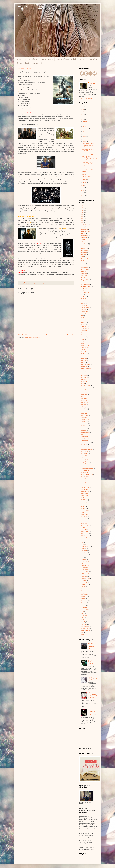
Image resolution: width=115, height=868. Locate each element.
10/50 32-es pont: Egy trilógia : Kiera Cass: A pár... (89, 164)
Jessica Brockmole (86, 392)
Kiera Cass (84, 430)
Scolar (82, 557)
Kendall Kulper (85, 426)
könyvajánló (84, 624)
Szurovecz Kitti (85, 572)
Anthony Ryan (84, 248)
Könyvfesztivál (85, 441)
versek (82, 633)
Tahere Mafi (84, 576)
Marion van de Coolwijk (87, 474)
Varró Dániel (84, 607)
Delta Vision (84, 322)
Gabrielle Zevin (85, 346)
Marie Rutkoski (85, 472)
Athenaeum (84, 252)
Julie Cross (84, 405)
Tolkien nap (84, 591)
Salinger (83, 544)
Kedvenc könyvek (85, 420)
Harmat (83, 356)
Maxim (83, 481)
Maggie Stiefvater (85, 462)
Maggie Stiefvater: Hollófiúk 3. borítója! (91, 663)
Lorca (82, 458)
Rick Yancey (84, 530)
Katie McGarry (85, 415)
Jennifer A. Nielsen (86, 386)
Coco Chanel (84, 305)
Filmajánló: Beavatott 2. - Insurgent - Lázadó (89, 169)
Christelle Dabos (85, 301)
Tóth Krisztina (84, 601)
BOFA (82, 257)
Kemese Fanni (84, 424)
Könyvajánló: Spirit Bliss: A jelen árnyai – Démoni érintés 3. (93, 712)
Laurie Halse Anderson (87, 449)
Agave (82, 227)
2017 (83, 114)
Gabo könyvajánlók (47, 59)
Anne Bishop (84, 246)
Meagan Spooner (85, 483)
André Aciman (84, 238)
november (85, 124)
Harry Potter (84, 358)
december (85, 121)
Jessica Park (84, 394)
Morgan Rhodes (85, 491)
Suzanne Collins (85, 566)
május (84, 139)
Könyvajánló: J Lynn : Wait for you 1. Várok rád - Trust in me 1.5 (92, 695)
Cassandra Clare (85, 293)
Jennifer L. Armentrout (87, 388)
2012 (83, 190)
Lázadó (41, 284)
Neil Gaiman (84, 498)
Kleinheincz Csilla (85, 432)
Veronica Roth (46, 284)
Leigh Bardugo (85, 451)
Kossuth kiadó (84, 436)
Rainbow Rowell (85, 525)
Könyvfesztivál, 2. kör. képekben (88, 150)
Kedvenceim (83, 59)
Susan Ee (83, 563)
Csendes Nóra (84, 314)
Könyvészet (84, 445)
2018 (83, 112)
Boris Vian (84, 278)
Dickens (83, 324)
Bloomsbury (84, 274)
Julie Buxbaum (85, 403)
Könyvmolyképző (85, 443)
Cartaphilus (84, 290)
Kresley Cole (84, 439)
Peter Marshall (84, 517)
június (84, 137)
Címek (27, 63)
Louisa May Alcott (86, 460)
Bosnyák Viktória (85, 280)
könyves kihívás (85, 626)
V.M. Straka (84, 603)
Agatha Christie (85, 225)
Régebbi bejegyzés (69, 334)
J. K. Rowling (84, 377)
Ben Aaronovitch (85, 261)
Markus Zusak (84, 477)
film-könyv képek (85, 620)
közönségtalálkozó (85, 628)
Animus (83, 242)
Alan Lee (83, 233)
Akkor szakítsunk (85, 231)
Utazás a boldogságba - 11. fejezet (93, 679)
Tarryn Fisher (84, 582)
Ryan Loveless (84, 538)
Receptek (83, 527)
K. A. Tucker (84, 411)
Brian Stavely (84, 282)
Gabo (82, 343)
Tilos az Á (83, 587)
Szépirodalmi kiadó (86, 574)
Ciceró (82, 303)
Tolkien (83, 589)
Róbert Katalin (85, 540)
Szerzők (19, 63)
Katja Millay (84, 417)
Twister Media (84, 597)
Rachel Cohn (84, 523)
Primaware (84, 521)
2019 (83, 109)
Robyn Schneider (85, 536)
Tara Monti (84, 580)
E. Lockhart (84, 331)
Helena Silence (85, 360)
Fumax (83, 341)
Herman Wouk (84, 367)
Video (82, 614)
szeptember (86, 129)
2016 (83, 117)
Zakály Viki (84, 616)
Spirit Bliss (84, 559)
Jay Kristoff (84, 381)
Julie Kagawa (84, 407)
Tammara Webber (85, 578)
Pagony (83, 513)
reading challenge (85, 630)
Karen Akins (84, 413)
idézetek (83, 622)
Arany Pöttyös (84, 250)
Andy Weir (84, 240)
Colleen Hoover (85, 307)
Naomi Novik (84, 496)
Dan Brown (84, 318)
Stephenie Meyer (85, 561)
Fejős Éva (83, 337)
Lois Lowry (84, 455)
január (84, 182)
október (85, 126)
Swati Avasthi (84, 568)
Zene (82, 618)
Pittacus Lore (84, 519)
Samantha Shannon (86, 546)
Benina (83, 263)
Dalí (82, 316)
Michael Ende (84, 485)
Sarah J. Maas (84, 555)
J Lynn (83, 373)
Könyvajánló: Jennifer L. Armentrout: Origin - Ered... (89, 145)
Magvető (83, 466)
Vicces (82, 611)
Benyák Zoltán (85, 269)
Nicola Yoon (84, 500)
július (84, 134)
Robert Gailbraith (85, 532)
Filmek (43, 63)
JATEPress (84, 379)
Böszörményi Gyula (86, 286)
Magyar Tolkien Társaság (87, 468)
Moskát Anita (84, 494)
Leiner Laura (84, 453)
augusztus (85, 132)
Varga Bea (83, 605)
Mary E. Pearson (85, 479)
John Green (84, 398)
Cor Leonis (84, 309)
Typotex (83, 599)
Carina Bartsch (85, 288)
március (85, 180)
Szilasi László (84, 570)
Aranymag (92, 83)
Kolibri (83, 434)
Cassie (82, 295)
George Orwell (85, 352)
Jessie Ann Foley (85, 396)
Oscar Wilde (84, 508)
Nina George (84, 502)
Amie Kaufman (85, 235)
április (84, 142)
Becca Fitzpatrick (85, 259)
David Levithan (85, 320)
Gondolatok (84, 354)
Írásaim (83, 635)
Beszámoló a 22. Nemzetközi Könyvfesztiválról (90, 154)
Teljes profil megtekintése (86, 98)
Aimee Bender (84, 229)
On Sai (83, 506)
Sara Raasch (84, 551)
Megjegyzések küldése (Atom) (32, 337)
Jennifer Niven (85, 390)
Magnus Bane (84, 464)
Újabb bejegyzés (23, 334)
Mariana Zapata (85, 470)
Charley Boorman (85, 299)
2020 (83, 107)
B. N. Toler (84, 254)
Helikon (83, 362)
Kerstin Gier (84, 428)
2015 (24, 284)
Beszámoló (84, 271)
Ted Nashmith (84, 585)
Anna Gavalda (84, 244)
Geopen (83, 350)
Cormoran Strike (85, 312)
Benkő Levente (85, 267)
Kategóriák (94, 59)
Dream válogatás (85, 329)
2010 (83, 195)
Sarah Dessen (84, 553)
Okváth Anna (84, 504)
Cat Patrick (84, 297)
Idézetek (35, 63)
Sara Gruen (84, 549)
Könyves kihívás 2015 (31, 59)
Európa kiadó (84, 333)
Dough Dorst (84, 326)
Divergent (28, 284)
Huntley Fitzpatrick (86, 369)
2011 (83, 193)
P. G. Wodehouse (85, 510)
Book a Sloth (84, 276)
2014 (83, 185)
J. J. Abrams (84, 375)
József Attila (84, 409)
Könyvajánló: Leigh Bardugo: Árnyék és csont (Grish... (90, 158)
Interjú (82, 371)
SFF (82, 542)
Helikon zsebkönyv (86, 365)
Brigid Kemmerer (85, 284)
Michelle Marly (85, 489)
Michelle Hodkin (85, 487)
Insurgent (36, 284)
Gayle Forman (84, 348)
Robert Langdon (85, 534)
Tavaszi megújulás (87, 177)
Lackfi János (84, 447)
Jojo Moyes (84, 400)
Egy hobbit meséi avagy (38, 8)
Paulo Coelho (84, 515)
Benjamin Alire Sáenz (86, 265)
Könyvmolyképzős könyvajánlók (66, 59)
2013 (83, 188)
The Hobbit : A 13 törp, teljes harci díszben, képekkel (92, 646)
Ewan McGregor (85, 335)
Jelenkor (83, 384)
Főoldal (19, 59)
